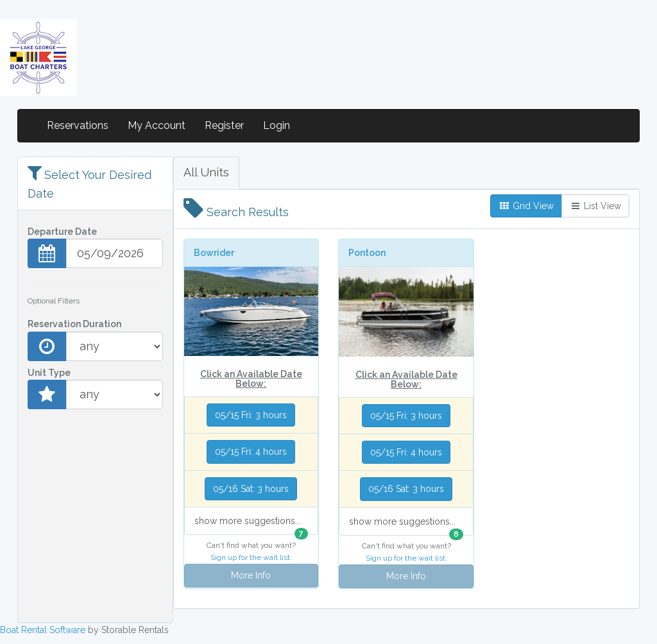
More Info (251, 575)
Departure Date (62, 232)
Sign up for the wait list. (251, 557)
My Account (157, 125)
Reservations (78, 125)
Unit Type (49, 373)
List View (595, 206)
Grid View (526, 206)
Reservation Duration (74, 324)
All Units (206, 172)
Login (277, 125)
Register (224, 125)
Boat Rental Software (43, 630)
